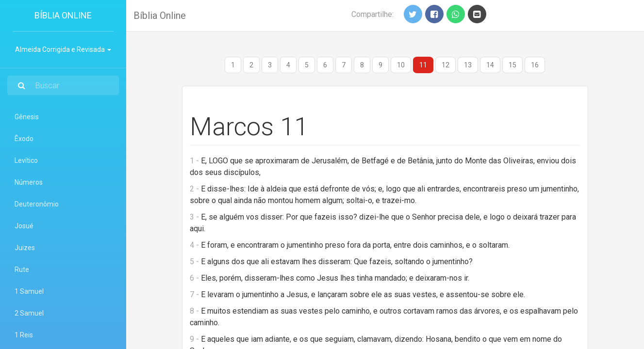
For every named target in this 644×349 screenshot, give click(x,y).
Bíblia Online (63, 15)
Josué (24, 226)
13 (468, 65)
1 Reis (24, 335)
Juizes (25, 248)
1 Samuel (29, 291)
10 (401, 65)
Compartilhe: (372, 14)
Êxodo (24, 139)
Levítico (26, 160)
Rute (22, 270)
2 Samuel (29, 313)
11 (423, 65)
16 (535, 65)
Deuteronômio (37, 204)
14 (490, 65)
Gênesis (27, 117)
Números (29, 182)
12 (446, 65)
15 (512, 65)
